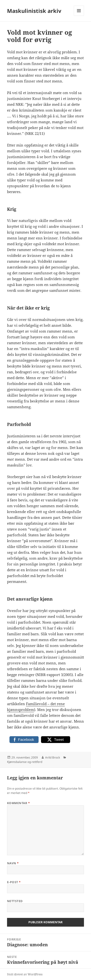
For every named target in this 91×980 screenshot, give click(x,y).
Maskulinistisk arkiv (34, 11)
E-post (14, 882)
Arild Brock (53, 757)
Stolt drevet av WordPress (25, 974)
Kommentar (18, 803)
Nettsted (15, 901)
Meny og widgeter (79, 16)
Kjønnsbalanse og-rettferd (25, 762)
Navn (13, 863)
